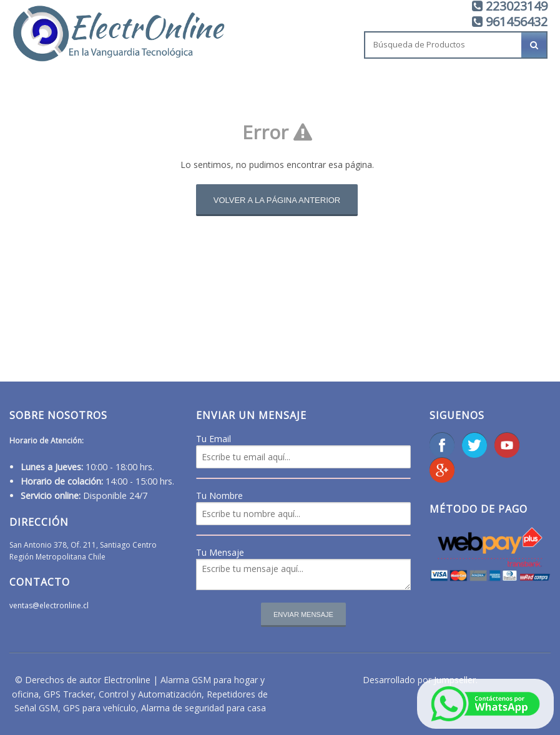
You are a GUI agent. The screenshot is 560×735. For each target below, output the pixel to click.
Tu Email (214, 439)
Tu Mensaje (220, 552)
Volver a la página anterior (277, 200)
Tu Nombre (219, 496)
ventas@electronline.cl (49, 605)
